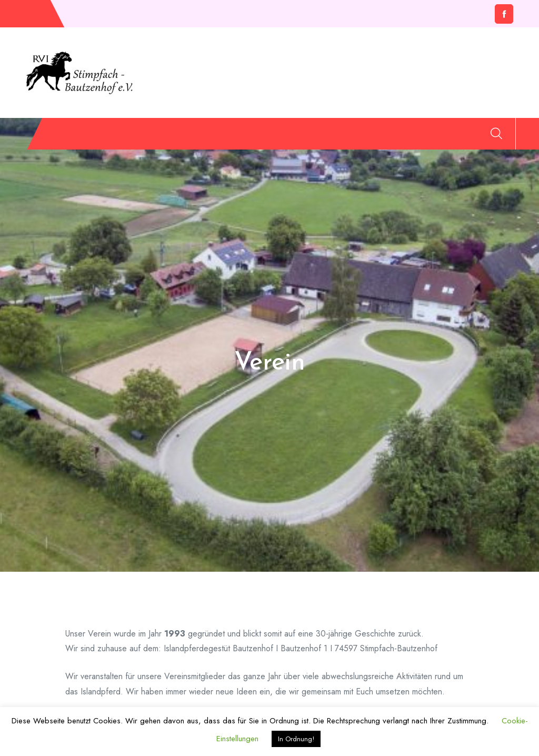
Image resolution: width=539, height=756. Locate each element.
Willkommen (88, 136)
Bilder (320, 136)
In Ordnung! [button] (296, 739)
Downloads (381, 136)
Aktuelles (208, 136)
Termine (269, 136)
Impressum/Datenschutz (118, 172)
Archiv (445, 136)
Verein (151, 136)
